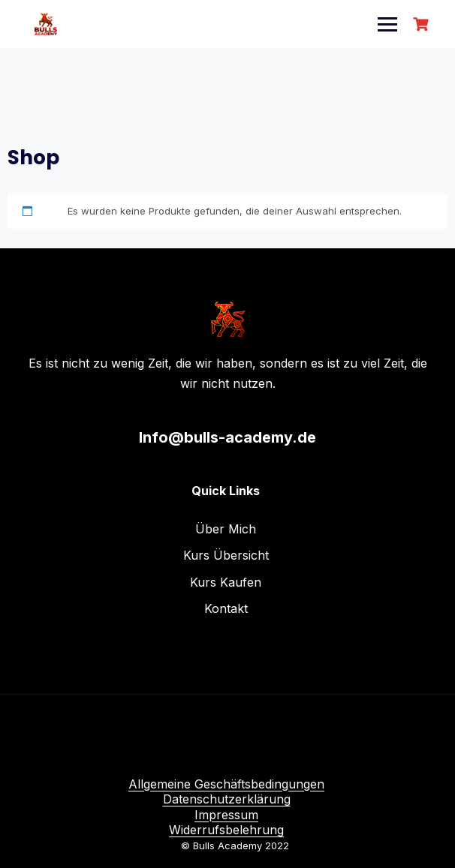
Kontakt (226, 608)
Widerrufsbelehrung (226, 830)
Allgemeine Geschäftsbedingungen (226, 784)
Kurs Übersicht (226, 555)
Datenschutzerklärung (227, 799)
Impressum (226, 815)
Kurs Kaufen (226, 582)
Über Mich (226, 529)
